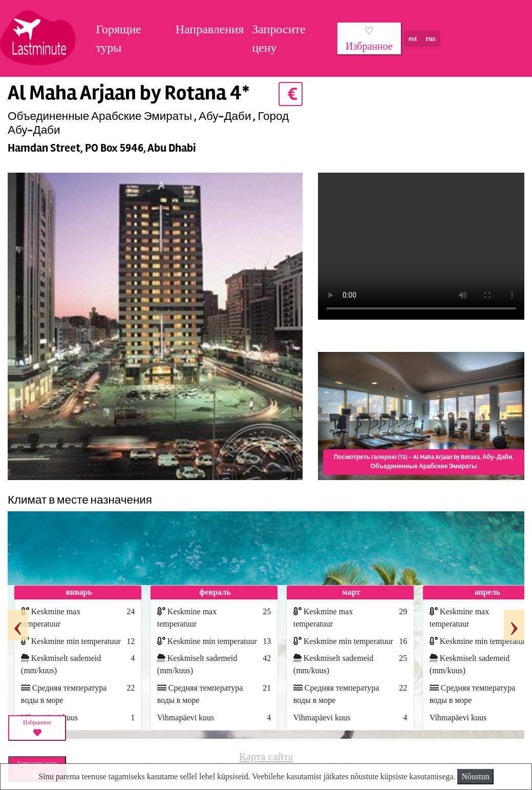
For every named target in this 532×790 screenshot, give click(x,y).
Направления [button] (210, 29)
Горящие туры (119, 38)
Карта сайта (266, 756)
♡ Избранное (369, 38)
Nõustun (475, 776)
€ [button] (291, 94)
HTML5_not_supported (421, 248)
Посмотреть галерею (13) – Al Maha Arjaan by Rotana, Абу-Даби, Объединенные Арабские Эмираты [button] (424, 462)
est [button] (413, 39)
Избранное (37, 728)
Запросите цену (279, 38)
